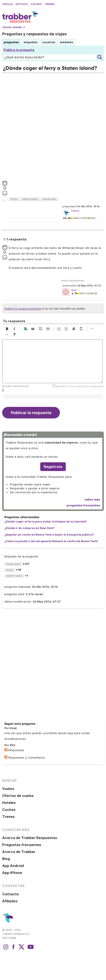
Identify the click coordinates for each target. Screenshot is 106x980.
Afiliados (10, 901)
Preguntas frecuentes (22, 845)
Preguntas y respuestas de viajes (34, 34)
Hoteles (22, 4)
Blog (6, 859)
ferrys (14, 199)
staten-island (30, 199)
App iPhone (12, 873)
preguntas (11, 42)
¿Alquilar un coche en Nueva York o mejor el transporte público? (49, 535)
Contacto (10, 894)
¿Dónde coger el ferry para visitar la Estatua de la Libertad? (46, 522)
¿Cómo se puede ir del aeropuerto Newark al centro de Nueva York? (51, 541)
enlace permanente (72, 281)
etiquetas (31, 42)
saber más (92, 499)
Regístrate (53, 467)
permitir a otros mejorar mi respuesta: (80, 386)
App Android (13, 866)
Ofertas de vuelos (18, 796)
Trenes (50, 4)
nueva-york (49, 199)
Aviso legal (9, 938)
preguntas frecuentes (83, 505)
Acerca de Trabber (19, 852)
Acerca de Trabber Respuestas (30, 838)
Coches (36, 4)
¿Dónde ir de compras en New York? (29, 528)
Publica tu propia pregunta (23, 308)
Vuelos (7, 4)
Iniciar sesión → (14, 27)
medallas (67, 42)
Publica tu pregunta (19, 50)
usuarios (49, 42)
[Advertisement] (53, 126)
